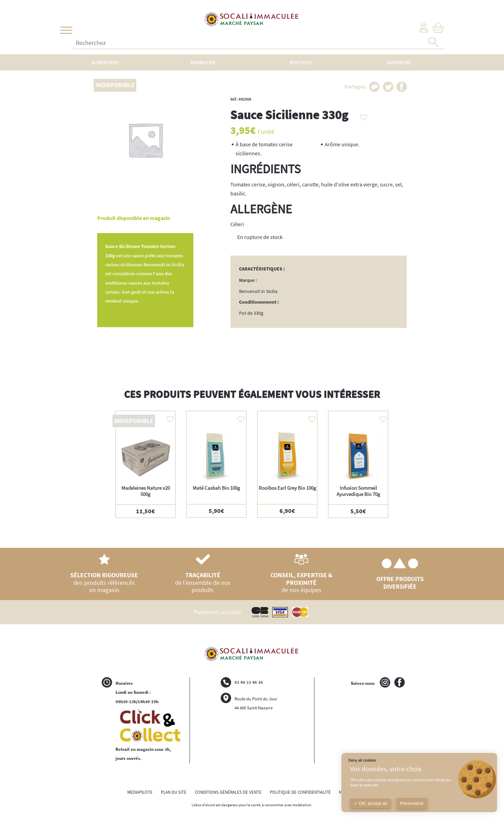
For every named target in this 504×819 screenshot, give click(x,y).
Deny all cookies (362, 760)
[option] (145, 464)
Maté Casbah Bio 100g (216, 488)
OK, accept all (370, 803)
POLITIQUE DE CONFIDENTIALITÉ (300, 792)
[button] (362, 116)
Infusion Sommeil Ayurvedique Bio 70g (358, 491)
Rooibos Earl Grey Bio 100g (287, 488)
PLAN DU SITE (174, 792)
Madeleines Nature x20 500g (146, 491)
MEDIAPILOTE (140, 792)
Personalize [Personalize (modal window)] (412, 803)
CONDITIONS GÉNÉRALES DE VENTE (228, 792)
